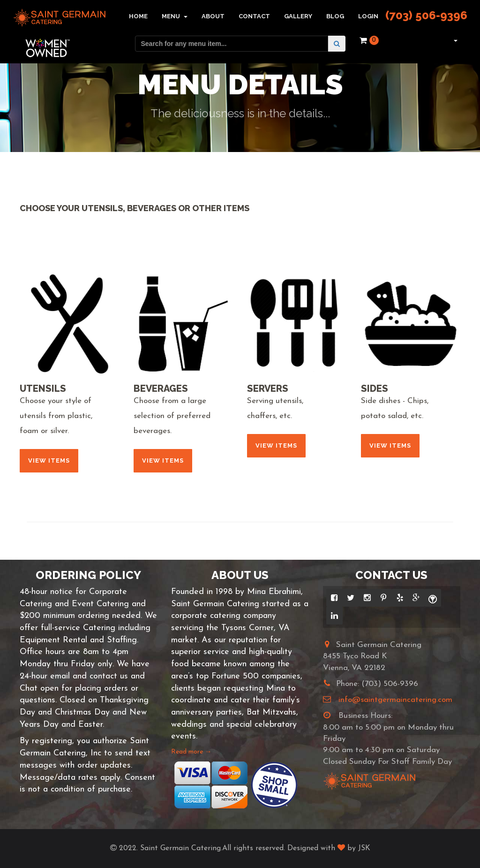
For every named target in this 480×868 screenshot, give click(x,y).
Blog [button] (335, 16)
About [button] (213, 16)
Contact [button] (254, 16)
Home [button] (138, 16)
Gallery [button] (298, 16)
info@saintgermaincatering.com (395, 700)
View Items (49, 461)
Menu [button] (175, 16)
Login (368, 16)
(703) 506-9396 (426, 15)
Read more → (191, 752)
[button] (454, 40)
